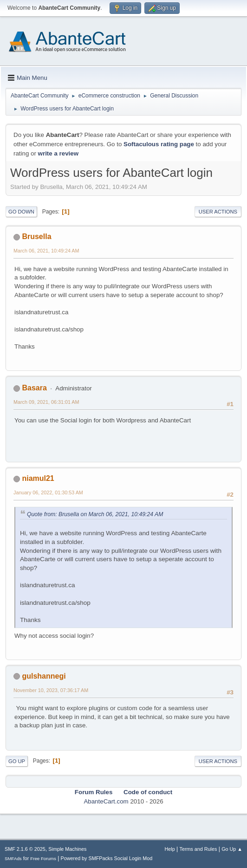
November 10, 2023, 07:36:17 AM (51, 690)
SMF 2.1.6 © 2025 (25, 849)
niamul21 (38, 478)
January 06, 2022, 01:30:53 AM (48, 492)
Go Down (21, 212)
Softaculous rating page (159, 144)
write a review (58, 153)
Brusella (36, 236)
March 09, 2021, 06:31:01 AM (46, 402)
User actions (218, 212)
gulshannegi (44, 676)
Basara (34, 388)
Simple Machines (67, 849)
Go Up (17, 761)
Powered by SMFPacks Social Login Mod (107, 858)
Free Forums (43, 858)
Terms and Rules (198, 849)
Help (170, 849)
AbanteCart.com (106, 801)
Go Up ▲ (232, 849)
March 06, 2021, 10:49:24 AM (46, 251)
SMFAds (13, 858)
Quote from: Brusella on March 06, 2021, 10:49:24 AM (95, 514)
